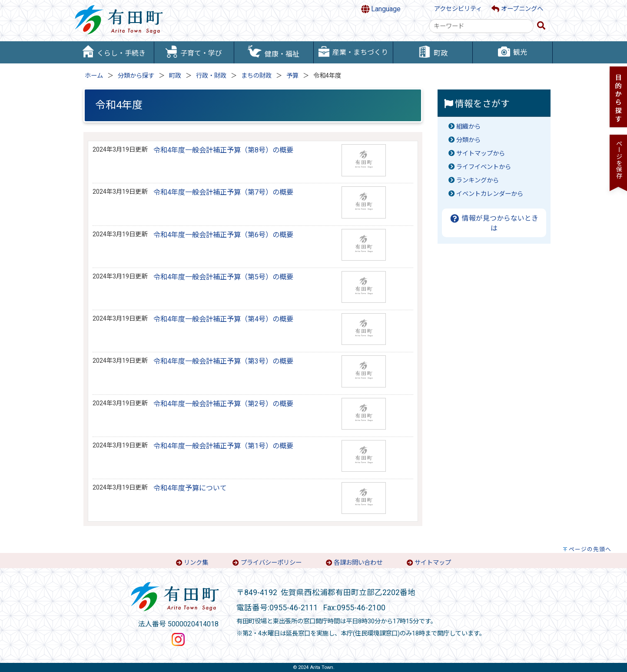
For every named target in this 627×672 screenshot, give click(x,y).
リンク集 (196, 563)
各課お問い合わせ (358, 563)
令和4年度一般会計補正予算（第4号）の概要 (223, 319)
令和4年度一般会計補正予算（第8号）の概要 (223, 150)
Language (381, 9)
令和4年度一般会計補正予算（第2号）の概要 (223, 404)
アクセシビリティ (458, 9)
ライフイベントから (484, 167)
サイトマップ (433, 563)
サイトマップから (481, 154)
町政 (175, 76)
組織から (468, 127)
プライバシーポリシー (271, 563)
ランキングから (478, 180)
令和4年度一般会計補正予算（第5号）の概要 (223, 277)
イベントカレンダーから (490, 194)
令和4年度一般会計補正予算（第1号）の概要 (223, 446)
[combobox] (481, 26)
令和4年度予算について (190, 488)
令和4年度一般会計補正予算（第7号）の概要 (223, 192)
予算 (292, 76)
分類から (468, 140)
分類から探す (136, 76)
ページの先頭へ (590, 549)
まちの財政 (256, 76)
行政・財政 (211, 76)
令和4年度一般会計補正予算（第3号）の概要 (223, 361)
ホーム (94, 76)
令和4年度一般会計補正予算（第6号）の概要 (223, 235)
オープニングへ (517, 9)
